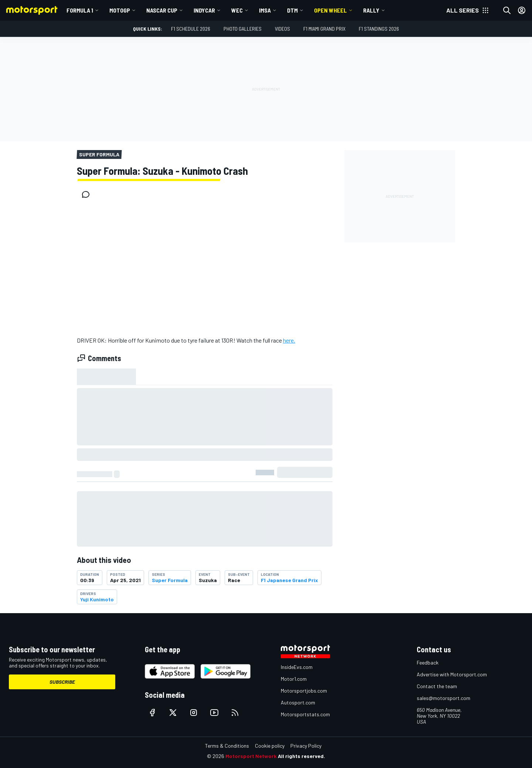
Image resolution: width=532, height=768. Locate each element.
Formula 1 (80, 10)
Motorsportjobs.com (304, 691)
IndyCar (204, 10)
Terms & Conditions (227, 746)
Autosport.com (298, 702)
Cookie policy (270, 746)
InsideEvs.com (297, 667)
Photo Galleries (243, 29)
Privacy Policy (306, 746)
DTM (292, 10)
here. (289, 340)
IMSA (265, 10)
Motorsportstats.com (305, 714)
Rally (371, 10)
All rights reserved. (301, 756)
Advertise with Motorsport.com (452, 674)
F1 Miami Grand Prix (324, 29)
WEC (237, 10)
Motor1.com (294, 679)
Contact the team (437, 686)
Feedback (428, 662)
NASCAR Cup (162, 10)
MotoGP (120, 10)
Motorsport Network (251, 756)
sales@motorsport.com (444, 698)
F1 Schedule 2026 (191, 29)
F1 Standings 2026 (379, 29)
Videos (282, 29)
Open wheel (330, 10)
